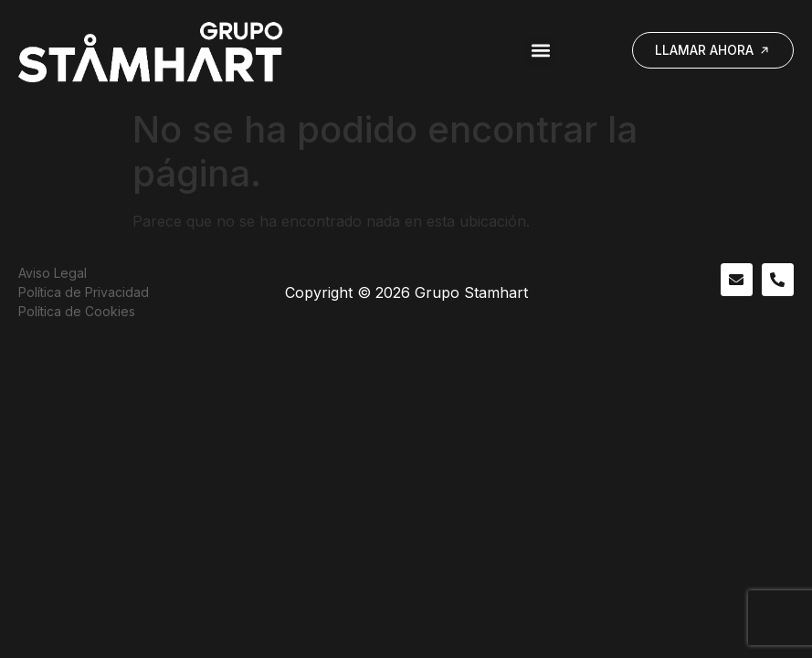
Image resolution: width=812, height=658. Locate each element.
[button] (540, 51)
